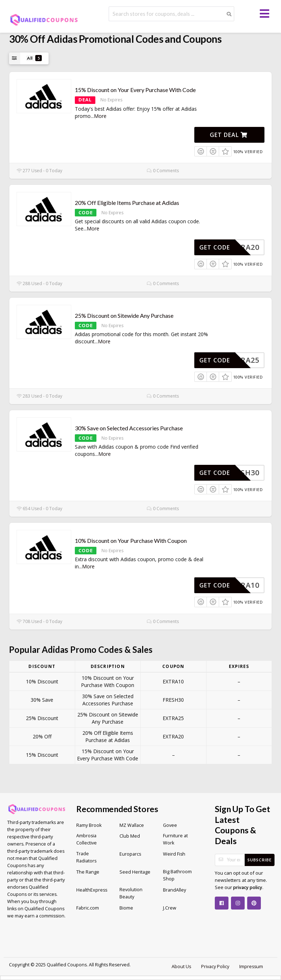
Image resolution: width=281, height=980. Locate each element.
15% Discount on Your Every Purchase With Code (135, 90)
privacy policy (248, 887)
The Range (88, 872)
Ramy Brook (89, 825)
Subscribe (260, 860)
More (100, 116)
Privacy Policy (215, 967)
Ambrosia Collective (87, 839)
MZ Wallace (132, 825)
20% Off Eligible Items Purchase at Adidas (127, 203)
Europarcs (130, 854)
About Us (181, 967)
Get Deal (229, 135)
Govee (170, 825)
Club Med (130, 836)
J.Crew (170, 908)
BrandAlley (175, 890)
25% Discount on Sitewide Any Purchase (124, 315)
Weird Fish (174, 854)
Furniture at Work (175, 839)
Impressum (251, 967)
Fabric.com (88, 908)
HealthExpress (92, 890)
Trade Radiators (86, 857)
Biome (126, 908)
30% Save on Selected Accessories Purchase (129, 428)
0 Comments (163, 171)
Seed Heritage (135, 872)
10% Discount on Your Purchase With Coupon (131, 541)
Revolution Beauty (131, 893)
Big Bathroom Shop (177, 875)
